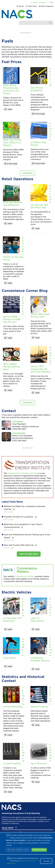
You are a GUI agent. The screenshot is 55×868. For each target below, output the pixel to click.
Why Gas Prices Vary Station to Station (12, 143)
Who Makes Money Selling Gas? (11, 367)
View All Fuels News (29, 554)
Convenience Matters (25, 576)
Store (42, 3)
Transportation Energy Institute (23, 473)
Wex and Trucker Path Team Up (19, 545)
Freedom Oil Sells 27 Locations (19, 517)
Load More (27, 173)
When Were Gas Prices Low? (40, 315)
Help (50, 3)
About (20, 6)
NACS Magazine (46, 6)
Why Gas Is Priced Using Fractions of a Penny (11, 89)
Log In (34, 3)
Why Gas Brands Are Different (13, 204)
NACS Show (31, 6)
